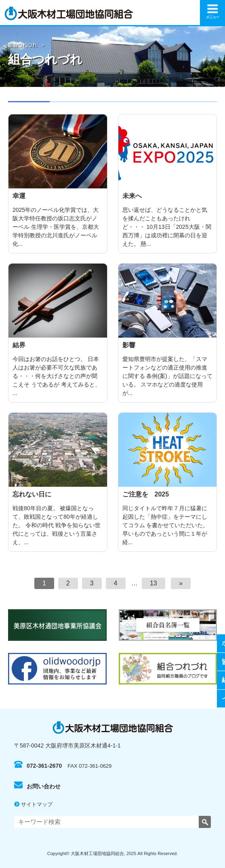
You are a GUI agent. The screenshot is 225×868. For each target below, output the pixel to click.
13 (154, 583)
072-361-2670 (38, 766)
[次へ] (181, 583)
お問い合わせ (37, 786)
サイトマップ (33, 804)
